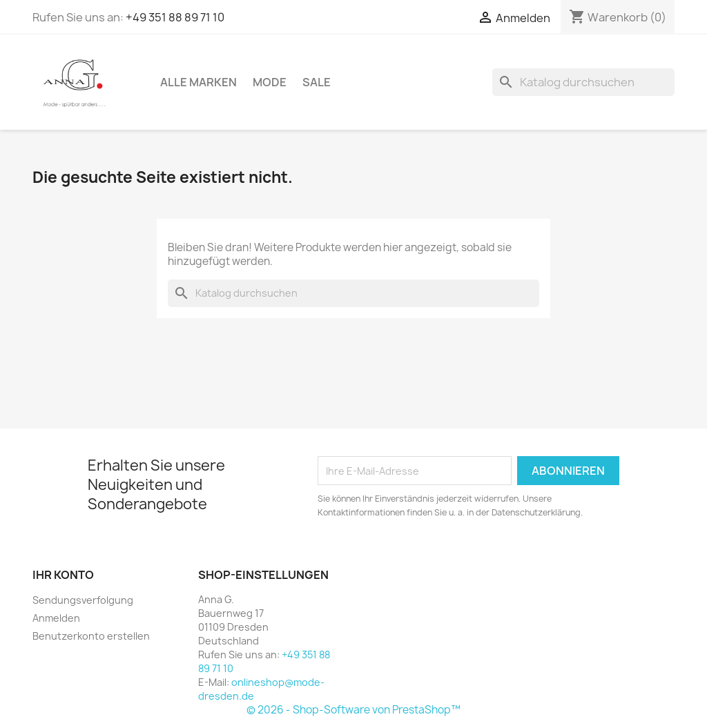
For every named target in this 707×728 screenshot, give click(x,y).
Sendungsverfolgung (83, 600)
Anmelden (56, 618)
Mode (270, 82)
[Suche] (583, 82)
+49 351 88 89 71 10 (175, 17)
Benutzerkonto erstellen (91, 636)
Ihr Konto (63, 575)
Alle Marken (198, 82)
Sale (317, 82)
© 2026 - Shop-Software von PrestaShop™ (353, 710)
